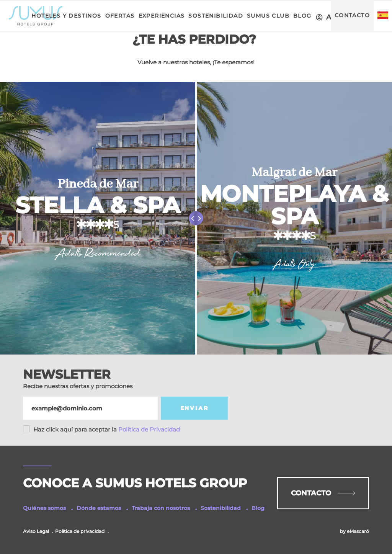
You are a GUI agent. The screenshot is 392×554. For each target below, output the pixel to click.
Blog (302, 16)
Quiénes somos (44, 508)
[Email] (90, 408)
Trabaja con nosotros (161, 508)
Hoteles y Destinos (66, 16)
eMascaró (358, 531)
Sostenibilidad (216, 16)
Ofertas (120, 16)
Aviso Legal (36, 531)
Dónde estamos (99, 508)
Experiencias (162, 16)
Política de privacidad (80, 531)
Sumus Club (268, 16)
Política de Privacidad (107, 429)
